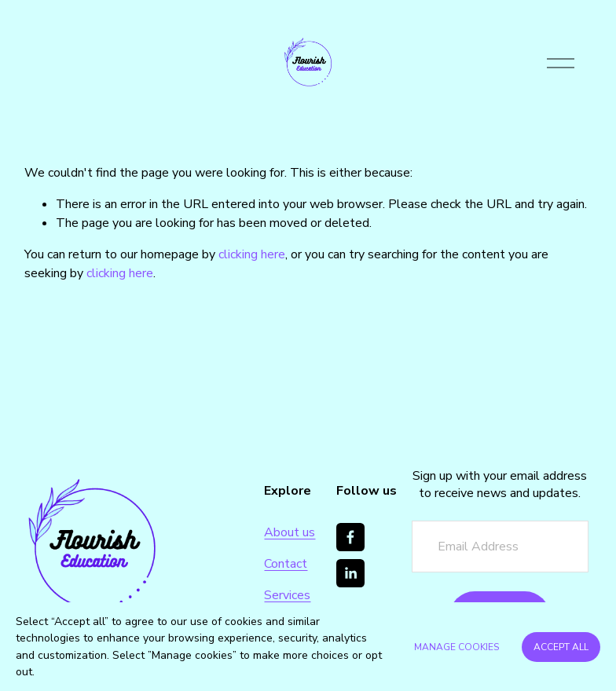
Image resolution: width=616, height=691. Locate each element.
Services (287, 595)
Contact (286, 564)
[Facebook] (350, 537)
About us (290, 532)
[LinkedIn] (350, 573)
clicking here (252, 254)
